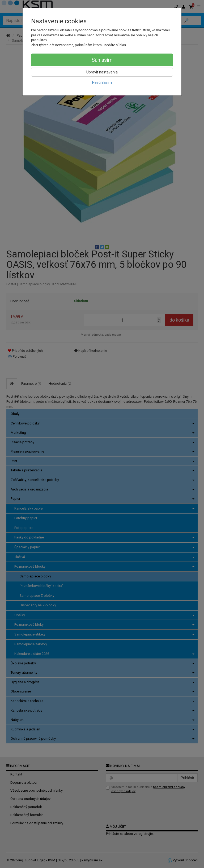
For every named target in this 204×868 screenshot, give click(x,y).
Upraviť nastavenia (102, 72)
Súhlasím (102, 60)
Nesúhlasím (102, 82)
